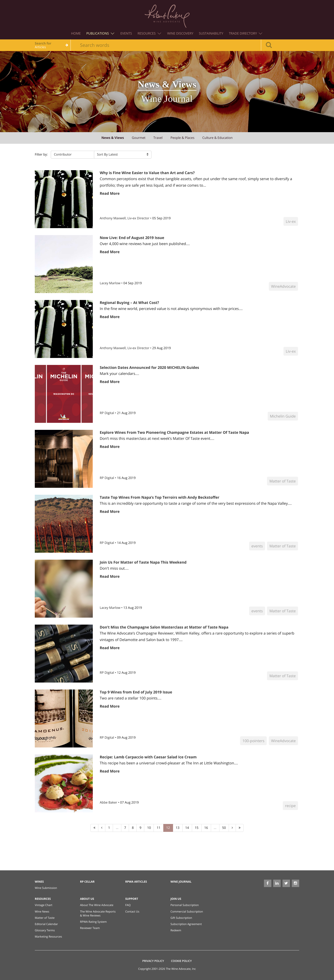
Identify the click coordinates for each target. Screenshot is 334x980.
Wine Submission (46, 888)
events (257, 546)
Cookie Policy (181, 961)
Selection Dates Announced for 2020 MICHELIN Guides (149, 367)
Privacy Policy (153, 961)
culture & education (217, 138)
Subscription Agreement (186, 924)
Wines (39, 882)
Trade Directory (246, 34)
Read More (110, 193)
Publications (100, 34)
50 (224, 828)
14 (187, 828)
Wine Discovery (180, 34)
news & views (113, 138)
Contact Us (132, 911)
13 (178, 828)
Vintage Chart (44, 905)
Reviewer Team (90, 928)
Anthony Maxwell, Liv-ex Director (125, 218)
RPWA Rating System (93, 922)
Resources (149, 34)
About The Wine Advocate (97, 905)
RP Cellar (87, 882)
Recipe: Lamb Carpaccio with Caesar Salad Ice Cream (148, 757)
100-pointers (253, 741)
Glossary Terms (45, 930)
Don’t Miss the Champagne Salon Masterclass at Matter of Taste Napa (164, 627)
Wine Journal (181, 882)
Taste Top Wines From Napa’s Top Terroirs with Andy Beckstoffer (159, 497)
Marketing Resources (48, 937)
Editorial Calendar (46, 924)
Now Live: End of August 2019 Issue (132, 238)
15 (197, 828)
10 (149, 828)
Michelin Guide (283, 416)
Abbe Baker (109, 803)
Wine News (42, 911)
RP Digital (107, 413)
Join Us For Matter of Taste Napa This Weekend (143, 562)
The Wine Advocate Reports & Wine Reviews (98, 913)
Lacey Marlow (111, 283)
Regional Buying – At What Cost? (129, 303)
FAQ (128, 905)
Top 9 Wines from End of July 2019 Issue (136, 692)
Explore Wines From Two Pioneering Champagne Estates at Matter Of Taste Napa (174, 432)
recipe (290, 806)
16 (206, 828)
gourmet (139, 138)
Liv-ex (291, 221)
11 (158, 828)
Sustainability (211, 34)
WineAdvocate (283, 286)
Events (126, 34)
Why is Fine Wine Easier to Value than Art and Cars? (147, 173)
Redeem (176, 930)
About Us (87, 899)
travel (158, 138)
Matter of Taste (283, 481)
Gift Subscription (181, 918)
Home (76, 34)
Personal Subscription (185, 905)
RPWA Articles (136, 882)
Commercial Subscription (187, 911)
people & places (182, 138)
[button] (80, 155)
